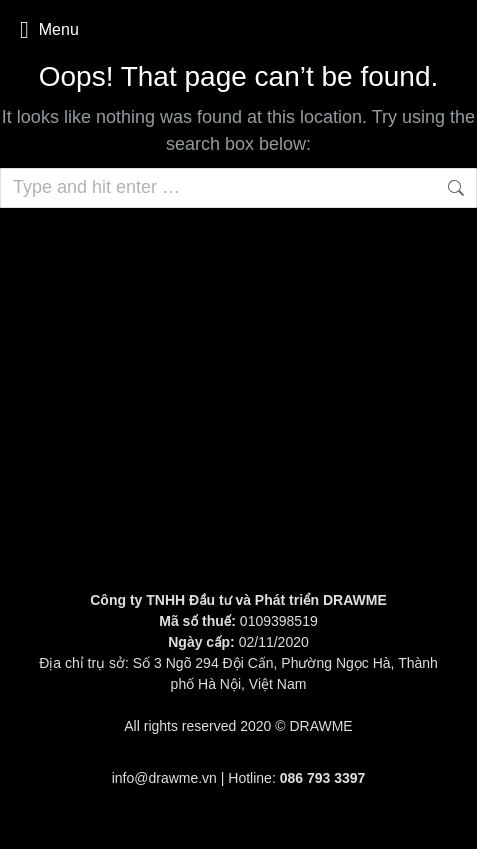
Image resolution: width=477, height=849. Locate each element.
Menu (49, 30)
